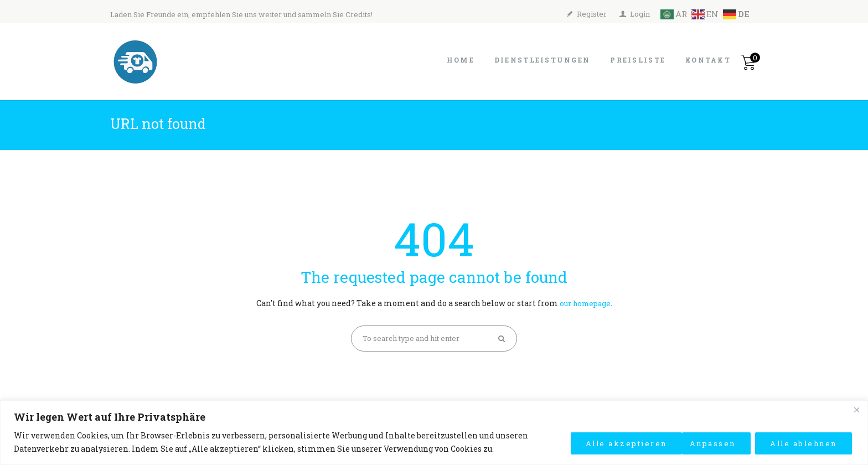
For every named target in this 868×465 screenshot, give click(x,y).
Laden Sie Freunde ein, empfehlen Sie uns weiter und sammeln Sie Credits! (241, 14)
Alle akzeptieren (794, 442)
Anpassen (580, 442)
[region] (434, 433)
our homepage (585, 303)
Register (592, 14)
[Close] (856, 410)
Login (640, 14)
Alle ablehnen (677, 442)
